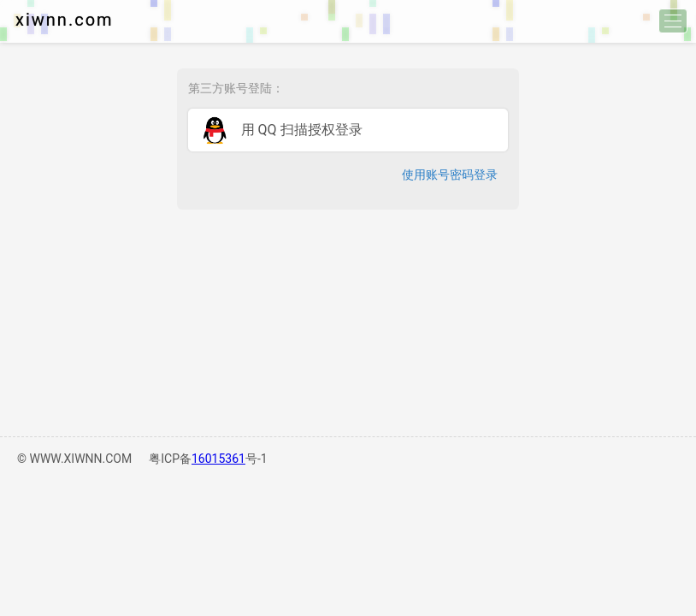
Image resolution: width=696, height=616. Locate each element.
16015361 (218, 459)
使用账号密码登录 (450, 175)
